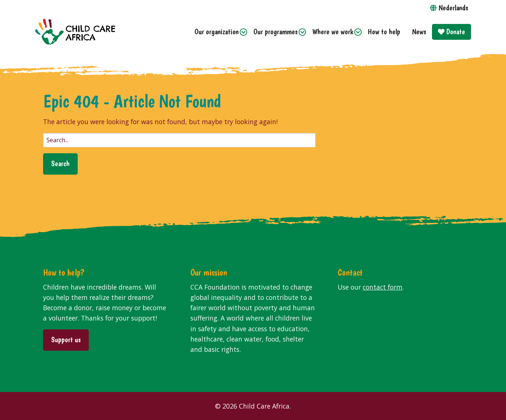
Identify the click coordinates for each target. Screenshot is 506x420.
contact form (383, 287)
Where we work (333, 31)
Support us (66, 339)
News (419, 31)
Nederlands (453, 8)
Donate (451, 31)
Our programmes (275, 31)
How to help (384, 31)
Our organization (217, 31)
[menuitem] (218, 32)
